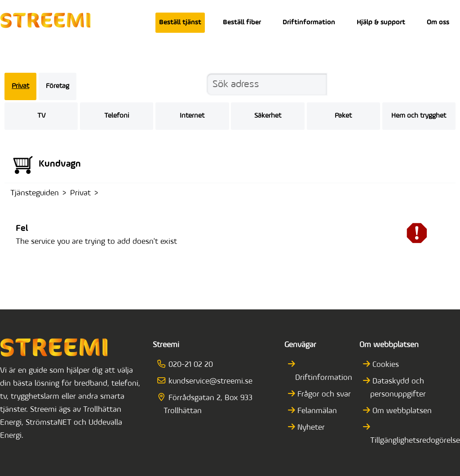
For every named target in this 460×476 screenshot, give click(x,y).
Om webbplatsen (401, 411)
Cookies (385, 365)
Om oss (438, 22)
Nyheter (310, 428)
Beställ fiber (242, 22)
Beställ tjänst (180, 22)
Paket (343, 116)
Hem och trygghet (419, 116)
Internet (192, 116)
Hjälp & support (381, 22)
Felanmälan (316, 411)
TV (41, 116)
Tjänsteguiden (35, 193)
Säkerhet (268, 116)
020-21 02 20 (188, 365)
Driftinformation (309, 22)
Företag (57, 86)
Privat (20, 86)
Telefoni (117, 116)
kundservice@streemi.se (208, 381)
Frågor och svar (323, 394)
